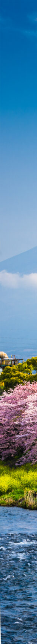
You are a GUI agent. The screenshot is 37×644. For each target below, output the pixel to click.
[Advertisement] (18, 24)
